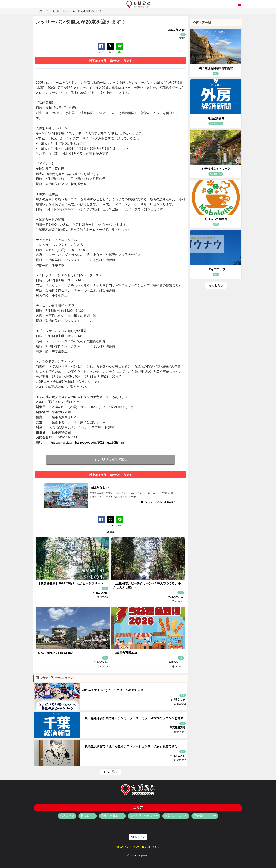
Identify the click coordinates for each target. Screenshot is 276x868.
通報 (110, 532)
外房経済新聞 (216, 118)
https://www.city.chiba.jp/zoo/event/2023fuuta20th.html (87, 443)
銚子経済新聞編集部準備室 (216, 68)
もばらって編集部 (216, 219)
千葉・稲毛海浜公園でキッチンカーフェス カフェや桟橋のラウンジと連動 (133, 718)
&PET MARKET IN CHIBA (56, 653)
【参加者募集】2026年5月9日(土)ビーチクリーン (70, 583)
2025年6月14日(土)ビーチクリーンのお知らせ (112, 690)
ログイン (138, 837)
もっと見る (111, 772)
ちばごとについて (128, 847)
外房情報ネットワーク (216, 169)
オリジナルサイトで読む (110, 460)
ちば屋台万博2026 (126, 653)
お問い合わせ (151, 847)
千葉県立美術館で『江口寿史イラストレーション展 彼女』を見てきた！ (131, 746)
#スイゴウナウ (216, 269)
